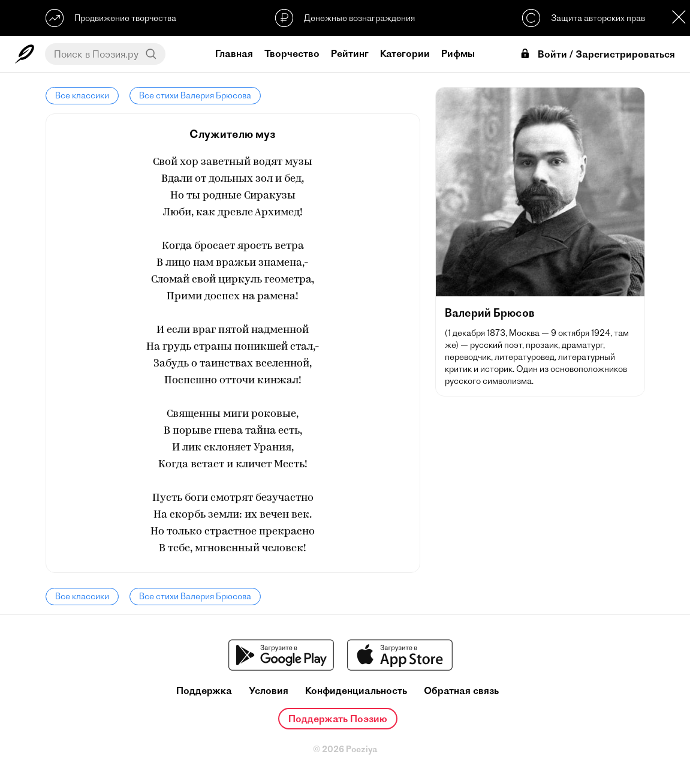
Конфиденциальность (356, 691)
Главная (234, 53)
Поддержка (204, 691)
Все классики (82, 95)
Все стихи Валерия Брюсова (195, 95)
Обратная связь (461, 691)
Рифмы (458, 53)
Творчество (292, 53)
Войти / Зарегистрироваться (597, 54)
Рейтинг (350, 53)
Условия (269, 691)
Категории (405, 53)
